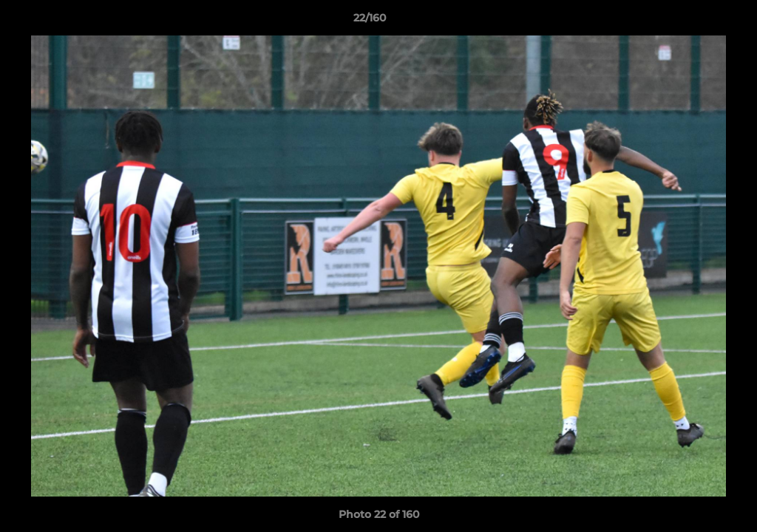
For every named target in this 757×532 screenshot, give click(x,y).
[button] (695, 21)
